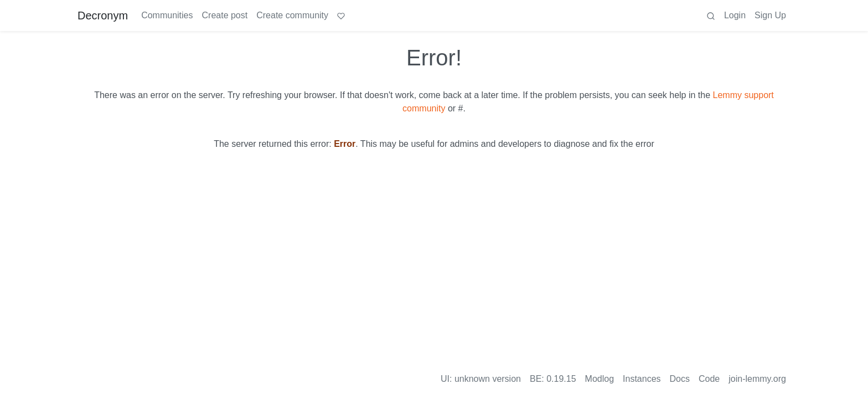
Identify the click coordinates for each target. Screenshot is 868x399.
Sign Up (770, 15)
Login (735, 15)
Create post (225, 15)
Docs (680, 379)
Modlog (600, 379)
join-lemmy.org (757, 379)
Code (709, 379)
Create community (292, 15)
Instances (642, 379)
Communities (167, 15)
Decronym (103, 16)
